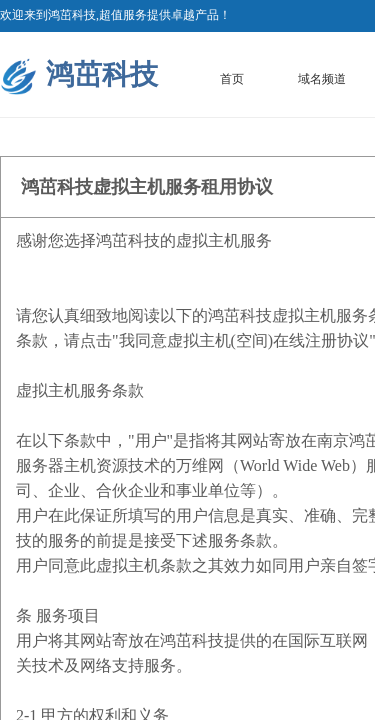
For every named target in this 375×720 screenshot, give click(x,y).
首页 (232, 79)
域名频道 (322, 79)
